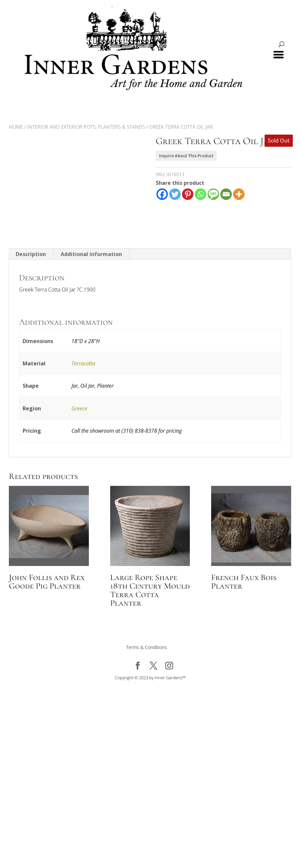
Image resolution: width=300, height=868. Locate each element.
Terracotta (83, 363)
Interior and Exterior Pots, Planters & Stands (86, 127)
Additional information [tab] (91, 254)
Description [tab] (31, 254)
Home (16, 127)
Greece (79, 408)
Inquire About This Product (186, 156)
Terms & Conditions (147, 647)
